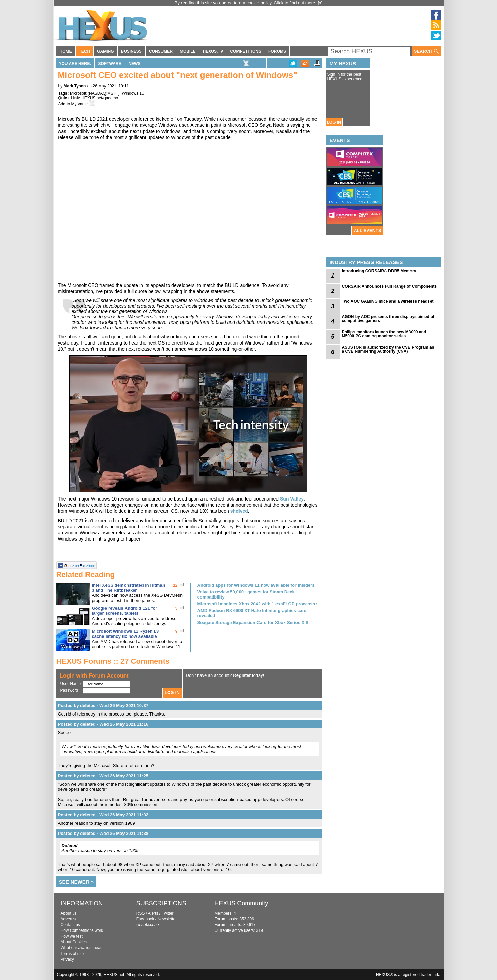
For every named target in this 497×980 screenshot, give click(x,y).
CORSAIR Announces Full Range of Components (389, 286)
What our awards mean (82, 948)
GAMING (105, 51)
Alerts (153, 913)
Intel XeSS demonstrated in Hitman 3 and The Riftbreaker (129, 588)
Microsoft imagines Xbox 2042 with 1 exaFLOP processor (257, 604)
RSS (141, 913)
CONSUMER (161, 51)
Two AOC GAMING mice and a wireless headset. (388, 301)
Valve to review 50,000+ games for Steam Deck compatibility (246, 594)
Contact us (70, 925)
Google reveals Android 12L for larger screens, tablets (125, 611)
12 (175, 585)
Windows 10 (133, 93)
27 (305, 63)
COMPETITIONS (246, 51)
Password (69, 690)
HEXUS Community (241, 903)
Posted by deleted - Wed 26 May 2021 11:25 (103, 776)
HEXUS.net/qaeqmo (100, 98)
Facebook (145, 919)
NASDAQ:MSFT (104, 93)
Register (242, 675)
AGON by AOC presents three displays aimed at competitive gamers (388, 319)
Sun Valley (292, 499)
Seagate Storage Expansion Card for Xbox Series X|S (253, 622)
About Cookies (74, 942)
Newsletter (167, 919)
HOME (66, 51)
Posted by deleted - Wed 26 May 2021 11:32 (103, 815)
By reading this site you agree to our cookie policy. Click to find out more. (246, 3)
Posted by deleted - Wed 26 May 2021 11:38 (103, 833)
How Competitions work (82, 930)
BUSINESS (131, 51)
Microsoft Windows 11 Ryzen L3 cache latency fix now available (126, 634)
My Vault (79, 104)
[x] (320, 3)
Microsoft (78, 93)
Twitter (167, 913)
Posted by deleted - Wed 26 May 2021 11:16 (103, 724)
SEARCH (426, 51)
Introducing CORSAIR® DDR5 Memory (379, 271)
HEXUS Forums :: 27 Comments (113, 661)
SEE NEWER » (77, 882)
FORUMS (277, 51)
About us (69, 913)
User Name (71, 684)
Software (110, 64)
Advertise (69, 919)
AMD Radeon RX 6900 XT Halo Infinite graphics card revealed (252, 613)
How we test (72, 936)
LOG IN (334, 122)
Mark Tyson (75, 86)
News (134, 64)
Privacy (67, 959)
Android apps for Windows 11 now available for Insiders (256, 585)
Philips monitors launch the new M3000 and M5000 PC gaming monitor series (384, 334)
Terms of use (72, 954)
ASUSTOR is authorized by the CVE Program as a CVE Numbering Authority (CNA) (388, 349)
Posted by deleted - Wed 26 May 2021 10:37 (103, 705)
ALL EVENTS (367, 231)
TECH (85, 51)
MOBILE (188, 51)
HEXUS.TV (213, 51)
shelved (239, 511)
